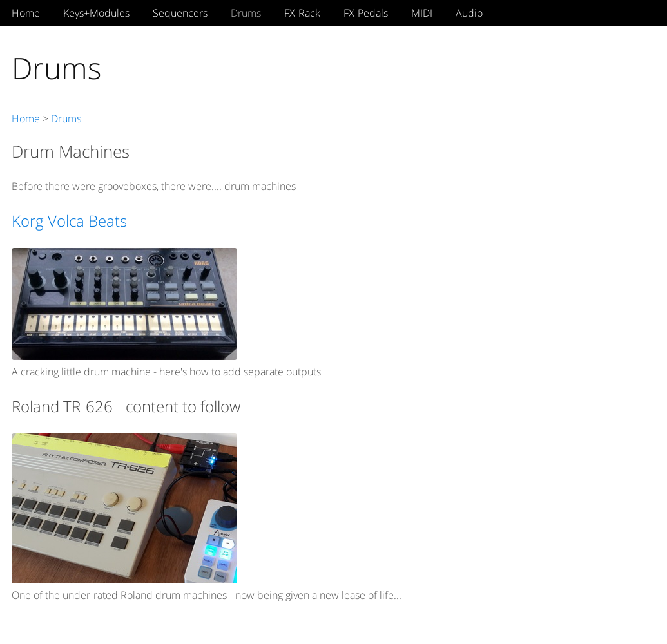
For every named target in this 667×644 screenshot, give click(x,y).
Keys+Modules (96, 13)
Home (26, 13)
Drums (246, 13)
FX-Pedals (366, 13)
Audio (469, 13)
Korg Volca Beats (69, 221)
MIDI (422, 13)
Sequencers (180, 13)
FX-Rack (302, 13)
